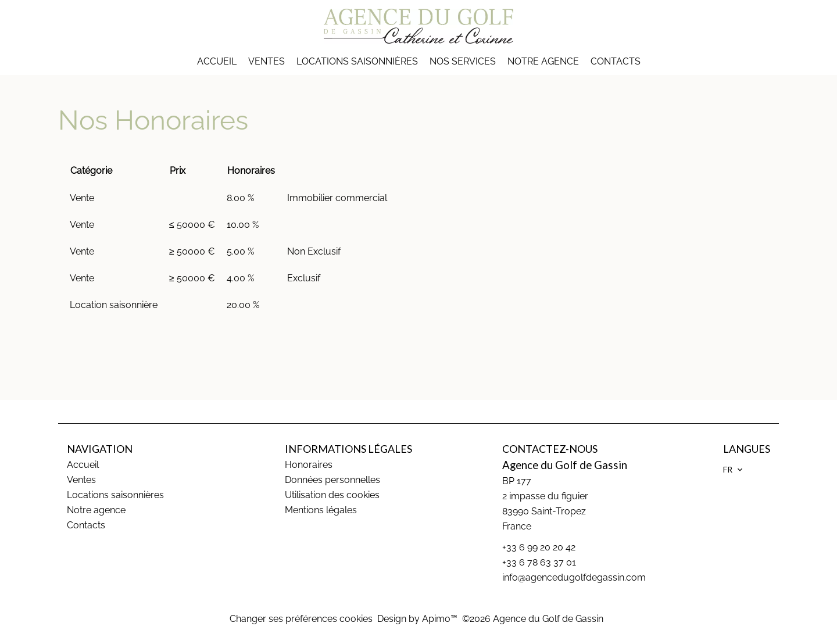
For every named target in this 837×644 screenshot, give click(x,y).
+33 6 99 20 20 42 (539, 547)
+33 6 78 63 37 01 (539, 562)
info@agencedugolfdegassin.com (574, 577)
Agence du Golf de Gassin (565, 465)
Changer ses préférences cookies (301, 619)
